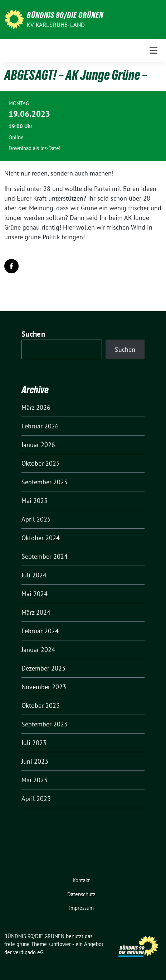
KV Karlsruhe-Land (56, 25)
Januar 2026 (38, 445)
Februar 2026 (40, 426)
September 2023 (45, 724)
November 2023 (44, 687)
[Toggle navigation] (153, 50)
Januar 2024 (38, 650)
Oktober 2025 (41, 463)
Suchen (33, 334)
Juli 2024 (34, 575)
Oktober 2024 (41, 538)
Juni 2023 (35, 761)
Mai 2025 (35, 501)
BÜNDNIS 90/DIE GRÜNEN (65, 15)
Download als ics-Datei (35, 148)
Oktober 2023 (41, 705)
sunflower (60, 944)
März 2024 (36, 612)
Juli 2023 (34, 743)
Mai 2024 (35, 594)
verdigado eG (28, 952)
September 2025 (45, 482)
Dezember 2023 (43, 668)
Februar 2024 (40, 631)
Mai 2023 (35, 780)
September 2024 (45, 556)
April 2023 (36, 799)
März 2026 (36, 407)
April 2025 (36, 519)
